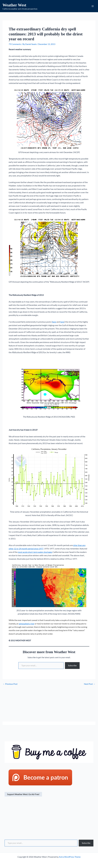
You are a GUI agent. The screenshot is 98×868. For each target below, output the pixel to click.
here (54, 323)
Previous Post (10, 685)
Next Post (90, 685)
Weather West (18, 5)
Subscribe (72, 666)
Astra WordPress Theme (70, 857)
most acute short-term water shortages (35, 553)
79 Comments (15, 45)
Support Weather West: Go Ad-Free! (23, 795)
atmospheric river (27, 624)
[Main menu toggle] (93, 7)
